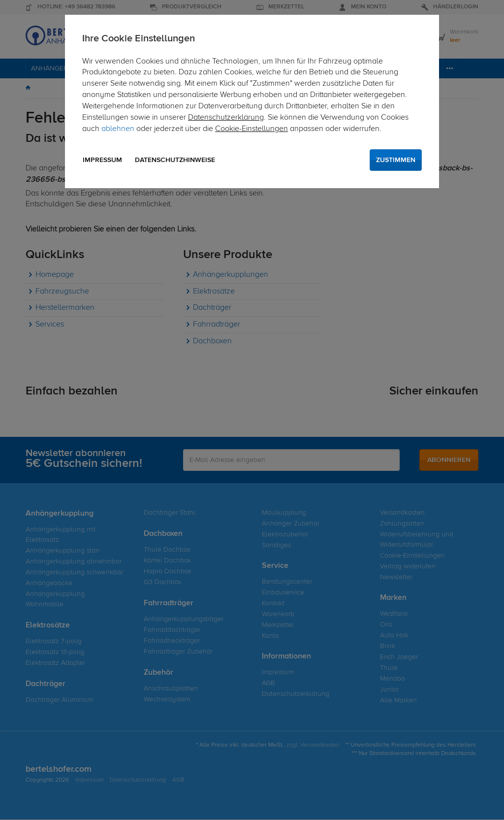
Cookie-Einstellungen (252, 129)
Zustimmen (396, 160)
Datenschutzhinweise (175, 160)
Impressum (102, 160)
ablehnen (118, 129)
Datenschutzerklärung (226, 118)
